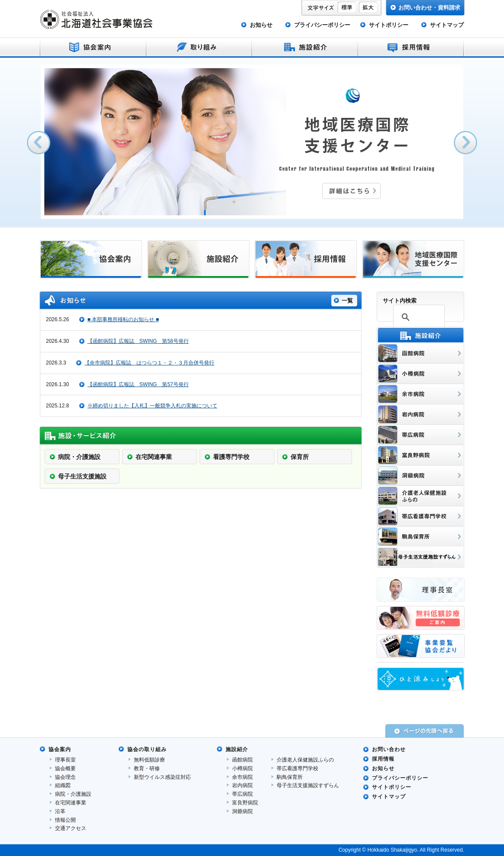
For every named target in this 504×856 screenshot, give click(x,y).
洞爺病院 (242, 811)
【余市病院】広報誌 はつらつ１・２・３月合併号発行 (149, 363)
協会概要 (65, 768)
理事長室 (65, 760)
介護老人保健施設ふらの (305, 760)
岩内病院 (242, 785)
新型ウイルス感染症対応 (162, 777)
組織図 (63, 785)
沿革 (60, 811)
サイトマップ (447, 25)
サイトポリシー (389, 25)
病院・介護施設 (73, 794)
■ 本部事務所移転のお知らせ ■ (123, 319)
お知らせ (261, 25)
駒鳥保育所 (290, 777)
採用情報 (383, 759)
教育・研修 (147, 768)
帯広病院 (242, 794)
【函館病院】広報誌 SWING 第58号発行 (138, 341)
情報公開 (65, 820)
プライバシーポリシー (322, 25)
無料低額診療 (149, 760)
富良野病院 (245, 803)
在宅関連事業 (71, 803)
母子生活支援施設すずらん (308, 785)
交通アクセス (71, 828)
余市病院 (242, 777)
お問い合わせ (389, 749)
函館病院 (242, 760)
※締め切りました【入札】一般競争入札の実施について (152, 406)
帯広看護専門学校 (297, 768)
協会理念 (65, 777)
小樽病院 (242, 768)
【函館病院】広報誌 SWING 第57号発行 (138, 384)
